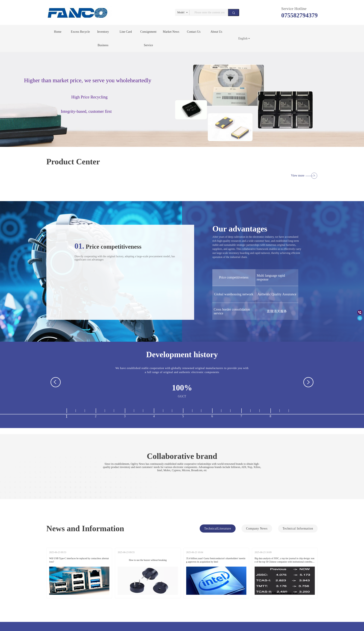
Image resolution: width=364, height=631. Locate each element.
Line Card (126, 32)
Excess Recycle (80, 32)
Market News (171, 32)
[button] (56, 382)
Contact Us (194, 32)
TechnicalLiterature (218, 529)
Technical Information (298, 529)
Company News (257, 529)
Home (58, 32)
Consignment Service (148, 38)
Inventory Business (103, 38)
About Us (216, 32)
